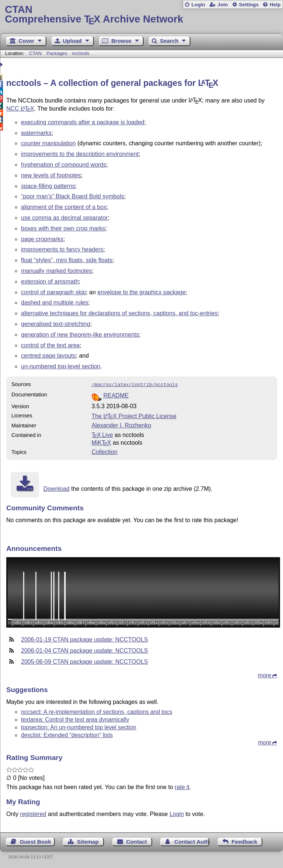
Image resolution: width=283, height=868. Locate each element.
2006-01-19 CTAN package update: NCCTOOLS (84, 639)
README (116, 395)
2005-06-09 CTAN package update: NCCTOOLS (84, 661)
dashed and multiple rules (55, 303)
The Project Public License (134, 415)
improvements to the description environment (80, 154)
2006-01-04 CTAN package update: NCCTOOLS (84, 650)
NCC (20, 109)
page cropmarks (42, 239)
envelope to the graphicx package (141, 292)
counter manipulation (48, 143)
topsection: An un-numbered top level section (79, 727)
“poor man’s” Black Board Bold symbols (73, 196)
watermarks (36, 133)
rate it (182, 786)
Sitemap (88, 841)
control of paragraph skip (53, 292)
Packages (57, 53)
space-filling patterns (48, 186)
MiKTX (101, 442)
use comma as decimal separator (64, 218)
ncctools (81, 53)
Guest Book (36, 841)
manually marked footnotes (56, 271)
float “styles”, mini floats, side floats (67, 260)
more (265, 675)
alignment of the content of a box (64, 207)
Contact (137, 841)
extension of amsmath (50, 282)
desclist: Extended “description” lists (67, 734)
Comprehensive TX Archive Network (141, 15)
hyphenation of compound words (64, 165)
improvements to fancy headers (62, 249)
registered (33, 813)
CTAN (35, 53)
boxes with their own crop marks (63, 228)
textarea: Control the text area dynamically (75, 719)
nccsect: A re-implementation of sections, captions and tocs (97, 711)
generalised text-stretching (56, 324)
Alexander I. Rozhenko (121, 425)
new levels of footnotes (51, 175)
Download (57, 488)
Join (223, 5)
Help (275, 5)
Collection (104, 451)
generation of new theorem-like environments (80, 335)
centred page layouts (48, 356)
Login (198, 5)
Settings (249, 5)
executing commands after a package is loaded (83, 122)
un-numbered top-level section (61, 366)
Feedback (244, 841)
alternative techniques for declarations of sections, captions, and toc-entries (119, 313)
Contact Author (192, 841)
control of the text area (50, 345)
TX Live (102, 434)
